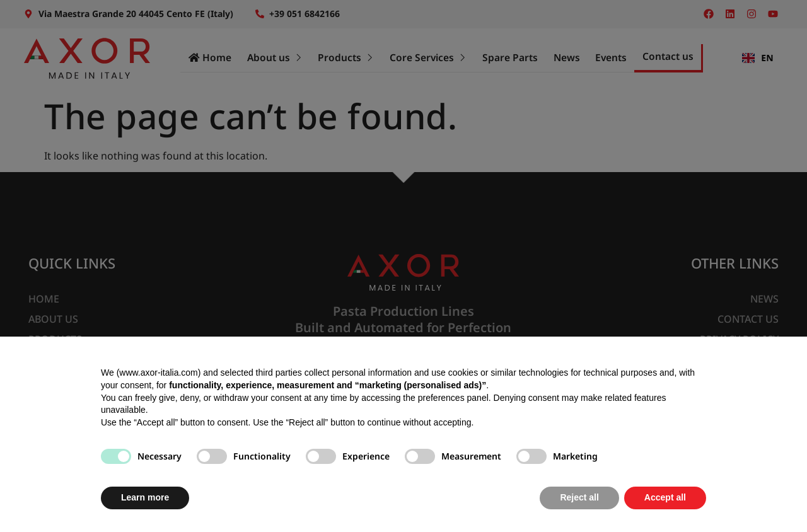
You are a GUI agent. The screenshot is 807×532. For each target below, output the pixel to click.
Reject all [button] (579, 497)
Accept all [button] (665, 497)
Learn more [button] (145, 497)
